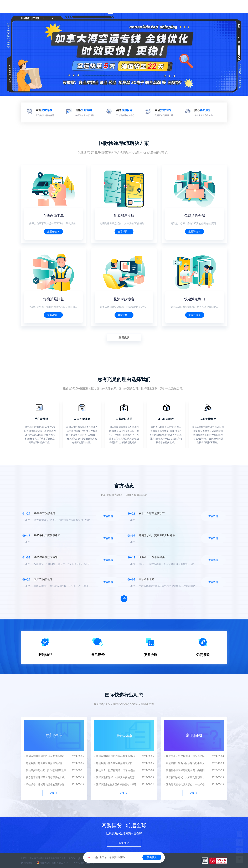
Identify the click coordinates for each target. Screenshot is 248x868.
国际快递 (125, 7)
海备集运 (124, 843)
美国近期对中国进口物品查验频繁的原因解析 (47, 756)
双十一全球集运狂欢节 (152, 513)
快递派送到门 (195, 299)
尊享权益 (158, 7)
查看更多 (124, 337)
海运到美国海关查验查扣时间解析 (44, 763)
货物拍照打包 (53, 299)
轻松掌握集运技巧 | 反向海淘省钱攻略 (46, 770)
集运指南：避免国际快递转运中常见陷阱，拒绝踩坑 (187, 763)
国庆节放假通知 (43, 579)
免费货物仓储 (195, 216)
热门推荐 (54, 736)
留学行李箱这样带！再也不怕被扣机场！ (47, 777)
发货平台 (208, 7)
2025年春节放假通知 (46, 557)
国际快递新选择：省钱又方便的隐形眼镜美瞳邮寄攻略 (117, 777)
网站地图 (26, 863)
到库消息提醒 (124, 216)
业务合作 (175, 7)
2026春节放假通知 (44, 513)
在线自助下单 (53, 216)
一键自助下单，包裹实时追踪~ (106, 857)
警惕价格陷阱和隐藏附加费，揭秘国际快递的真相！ (187, 770)
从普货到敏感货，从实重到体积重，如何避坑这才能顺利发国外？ (187, 777)
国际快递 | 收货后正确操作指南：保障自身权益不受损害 (117, 784)
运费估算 (141, 7)
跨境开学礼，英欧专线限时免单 (157, 535)
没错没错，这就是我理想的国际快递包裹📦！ (47, 784)
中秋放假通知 (147, 579)
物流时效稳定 (124, 299)
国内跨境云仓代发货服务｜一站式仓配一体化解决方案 (187, 784)
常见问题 (194, 736)
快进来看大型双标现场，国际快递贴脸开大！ (117, 770)
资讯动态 (124, 736)
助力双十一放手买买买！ (153, 557)
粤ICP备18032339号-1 (84, 863)
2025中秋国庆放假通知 (47, 535)
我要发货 (152, 857)
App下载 (192, 7)
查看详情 (53, 232)
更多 (222, 7)
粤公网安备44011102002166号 (53, 863)
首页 (111, 7)
